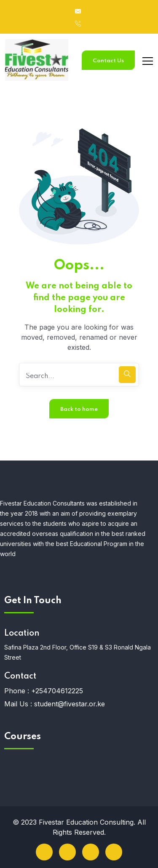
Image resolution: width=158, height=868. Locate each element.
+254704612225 (57, 691)
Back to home (79, 409)
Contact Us (108, 61)
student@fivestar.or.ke (70, 704)
